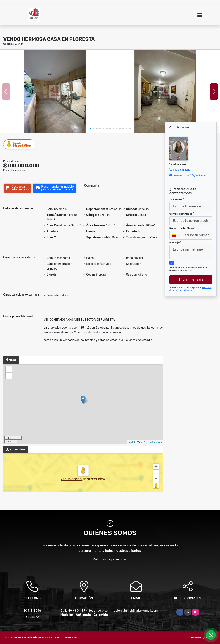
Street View (20, 144)
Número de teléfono (182, 228)
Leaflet (131, 442)
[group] (55, 91)
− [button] (9, 376)
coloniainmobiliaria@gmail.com (136, 611)
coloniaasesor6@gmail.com (190, 175)
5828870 (32, 617)
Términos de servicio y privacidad (191, 289)
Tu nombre (177, 200)
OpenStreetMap (154, 442)
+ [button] (9, 370)
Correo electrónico (182, 214)
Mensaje (175, 243)
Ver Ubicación (71, 479)
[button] (90, 128)
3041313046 (32, 611)
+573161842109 (182, 170)
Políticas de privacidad (110, 559)
